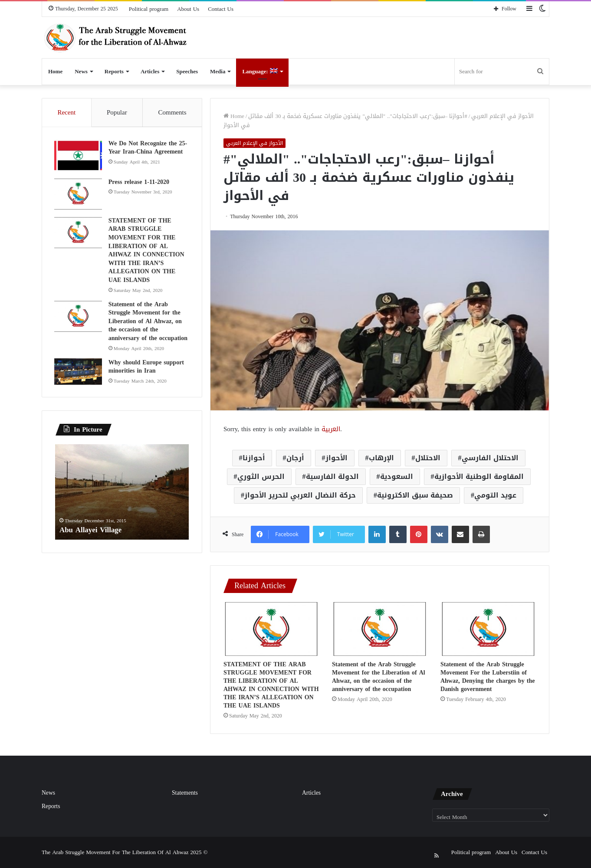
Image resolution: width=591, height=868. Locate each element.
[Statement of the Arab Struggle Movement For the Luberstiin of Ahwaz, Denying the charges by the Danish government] (488, 629)
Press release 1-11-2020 (140, 183)
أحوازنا (254, 458)
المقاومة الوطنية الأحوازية (479, 477)
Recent (66, 112)
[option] (122, 494)
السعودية (397, 477)
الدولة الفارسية (332, 477)
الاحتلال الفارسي (490, 458)
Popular (117, 112)
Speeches (187, 71)
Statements (185, 793)
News (81, 71)
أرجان (295, 458)
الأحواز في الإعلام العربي (502, 116)
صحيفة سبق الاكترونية (415, 495)
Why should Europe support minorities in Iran (147, 368)
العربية (331, 429)
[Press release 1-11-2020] (79, 195)
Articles (150, 71)
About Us (188, 9)
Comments (172, 112)
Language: (260, 71)
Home (55, 71)
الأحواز (337, 458)
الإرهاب (381, 458)
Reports (114, 71)
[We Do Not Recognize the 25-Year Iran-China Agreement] (79, 156)
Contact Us (221, 9)
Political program (149, 9)
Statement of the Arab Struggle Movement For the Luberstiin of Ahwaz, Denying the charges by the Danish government (488, 677)
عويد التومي (495, 495)
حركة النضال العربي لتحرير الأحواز (300, 495)
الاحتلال (428, 458)
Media (218, 71)
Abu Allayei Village (92, 531)
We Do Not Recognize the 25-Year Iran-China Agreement (149, 149)
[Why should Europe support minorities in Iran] (79, 373)
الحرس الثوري (261, 477)
